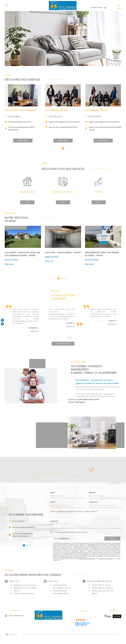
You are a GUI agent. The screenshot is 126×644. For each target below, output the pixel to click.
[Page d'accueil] (63, 6)
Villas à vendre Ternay (24, 594)
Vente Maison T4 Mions (102, 589)
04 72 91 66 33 (14, 121)
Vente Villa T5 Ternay (101, 586)
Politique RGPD (107, 635)
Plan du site (75, 635)
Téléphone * (94, 503)
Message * (55, 522)
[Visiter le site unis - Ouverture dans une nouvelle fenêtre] (108, 617)
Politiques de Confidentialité (86, 559)
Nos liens (99, 635)
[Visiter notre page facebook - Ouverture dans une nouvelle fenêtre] (2, 320)
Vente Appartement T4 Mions (103, 593)
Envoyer (112, 539)
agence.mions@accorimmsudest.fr (64, 126)
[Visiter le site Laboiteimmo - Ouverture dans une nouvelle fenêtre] (12, 635)
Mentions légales (84, 635)
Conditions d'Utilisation (106, 559)
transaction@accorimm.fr (20, 126)
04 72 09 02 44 (55, 121)
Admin (93, 635)
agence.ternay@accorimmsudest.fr (104, 126)
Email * (53, 503)
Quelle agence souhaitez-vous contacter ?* (74, 512)
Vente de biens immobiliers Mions (61, 593)
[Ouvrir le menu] (119, 7)
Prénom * (93, 493)
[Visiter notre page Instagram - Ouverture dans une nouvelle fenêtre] (2, 324)
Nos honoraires (65, 635)
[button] (63, 152)
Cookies (115, 635)
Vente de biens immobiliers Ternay (62, 587)
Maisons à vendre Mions (25, 586)
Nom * (53, 493)
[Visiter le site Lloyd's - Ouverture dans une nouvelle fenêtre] (117, 617)
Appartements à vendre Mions (25, 590)
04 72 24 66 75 (95, 121)
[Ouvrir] (6, 6)
